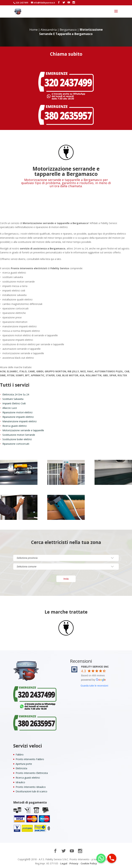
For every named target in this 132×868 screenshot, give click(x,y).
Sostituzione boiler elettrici (17, 439)
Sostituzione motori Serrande (19, 435)
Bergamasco (68, 30)
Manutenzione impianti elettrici (20, 421)
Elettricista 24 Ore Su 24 (16, 394)
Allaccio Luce (10, 408)
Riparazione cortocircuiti (16, 444)
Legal (64, 863)
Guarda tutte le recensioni (94, 686)
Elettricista (21, 768)
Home (34, 30)
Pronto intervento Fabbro (30, 759)
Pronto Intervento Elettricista (32, 773)
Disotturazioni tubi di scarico (31, 791)
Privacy (74, 863)
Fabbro (20, 755)
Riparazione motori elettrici (17, 412)
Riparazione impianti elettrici (18, 417)
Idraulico (20, 782)
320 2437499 (22, 3)
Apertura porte (24, 764)
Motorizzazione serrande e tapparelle (23, 430)
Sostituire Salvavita (13, 399)
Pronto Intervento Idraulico (31, 787)
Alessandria (49, 30)
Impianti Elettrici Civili (14, 403)
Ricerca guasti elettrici (15, 426)
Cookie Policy (89, 863)
